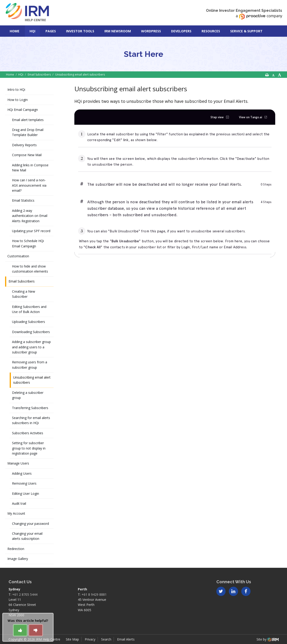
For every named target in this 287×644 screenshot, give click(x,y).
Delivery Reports (24, 145)
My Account (16, 513)
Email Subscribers (22, 281)
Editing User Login (26, 494)
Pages (51, 31)
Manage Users (18, 463)
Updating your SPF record (31, 231)
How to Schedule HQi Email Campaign (28, 243)
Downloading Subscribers (31, 332)
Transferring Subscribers (30, 408)
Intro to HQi (16, 90)
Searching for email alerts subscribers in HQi (31, 420)
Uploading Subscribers (29, 322)
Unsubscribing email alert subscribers (32, 380)
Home (15, 31)
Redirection (16, 549)
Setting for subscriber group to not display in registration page (29, 448)
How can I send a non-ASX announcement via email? (29, 185)
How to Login (18, 100)
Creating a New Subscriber (24, 294)
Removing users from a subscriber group (30, 365)
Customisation (18, 256)
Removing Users (24, 483)
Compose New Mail (27, 155)
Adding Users (22, 473)
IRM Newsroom (118, 31)
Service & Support (246, 31)
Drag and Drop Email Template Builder (28, 132)
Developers (181, 31)
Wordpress (151, 31)
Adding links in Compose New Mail (30, 168)
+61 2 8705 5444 (25, 594)
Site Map (72, 639)
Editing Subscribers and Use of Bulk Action (29, 309)
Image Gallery (18, 559)
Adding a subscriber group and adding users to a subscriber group (31, 347)
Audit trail (19, 503)
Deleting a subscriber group (28, 395)
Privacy (90, 639)
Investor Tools (80, 31)
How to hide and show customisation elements (30, 269)
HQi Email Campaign (23, 110)
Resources (211, 31)
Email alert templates (28, 120)
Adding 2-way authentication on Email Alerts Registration (30, 216)
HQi (32, 31)
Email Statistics (23, 200)
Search (106, 639)
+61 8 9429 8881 (94, 594)
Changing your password (30, 524)
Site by (268, 639)
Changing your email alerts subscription (27, 536)
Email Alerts (126, 639)
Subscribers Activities (28, 433)
